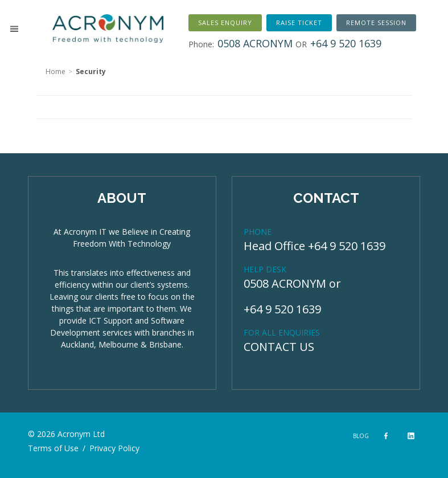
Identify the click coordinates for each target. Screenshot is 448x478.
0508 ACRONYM (285, 283)
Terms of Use (53, 448)
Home (56, 72)
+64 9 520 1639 (282, 309)
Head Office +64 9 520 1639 (315, 246)
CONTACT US (279, 347)
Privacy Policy (114, 448)
